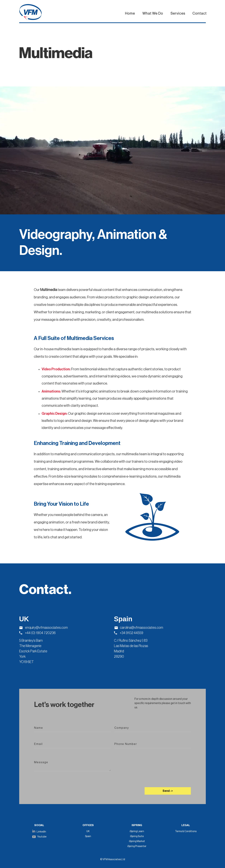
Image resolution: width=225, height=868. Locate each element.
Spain (88, 836)
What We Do (153, 13)
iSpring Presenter (137, 846)
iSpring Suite (137, 836)
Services (178, 13)
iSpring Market (137, 841)
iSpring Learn (137, 831)
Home (130, 13)
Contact (200, 13)
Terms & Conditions (186, 831)
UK (88, 831)
